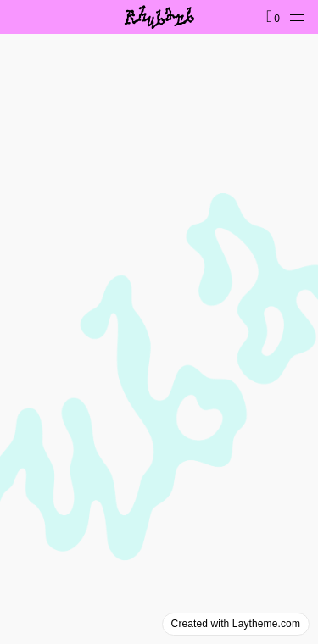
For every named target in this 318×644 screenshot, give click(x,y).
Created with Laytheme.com (236, 624)
